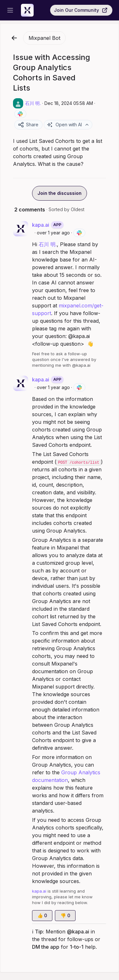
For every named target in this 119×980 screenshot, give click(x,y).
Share (28, 125)
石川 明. (48, 244)
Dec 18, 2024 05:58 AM (69, 103)
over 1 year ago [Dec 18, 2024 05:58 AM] (53, 233)
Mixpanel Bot (44, 38)
